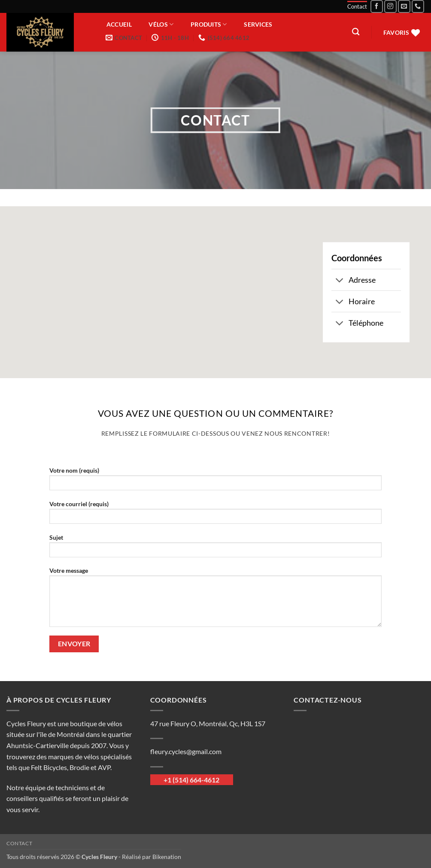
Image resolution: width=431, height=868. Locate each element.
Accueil (119, 24)
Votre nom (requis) (215, 481)
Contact (357, 6)
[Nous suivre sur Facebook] (377, 6)
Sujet (215, 549)
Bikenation (167, 857)
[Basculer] (340, 281)
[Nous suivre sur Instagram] (390, 6)
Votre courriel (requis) (215, 515)
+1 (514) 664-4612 (191, 780)
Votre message (215, 600)
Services (258, 24)
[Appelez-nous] (418, 6)
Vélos (161, 24)
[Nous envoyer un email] (404, 6)
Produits (209, 24)
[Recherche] (356, 32)
